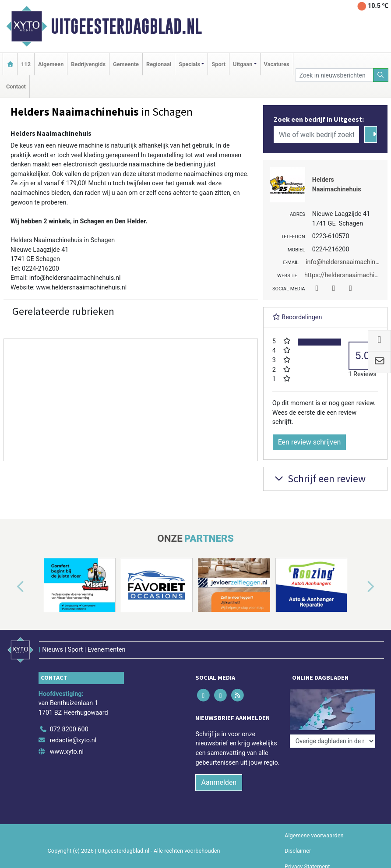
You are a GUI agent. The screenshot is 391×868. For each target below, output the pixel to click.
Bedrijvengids (88, 64)
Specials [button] (189, 64)
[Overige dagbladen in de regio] (333, 741)
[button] (11, 587)
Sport (218, 64)
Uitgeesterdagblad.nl (126, 26)
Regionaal (159, 64)
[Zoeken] (381, 75)
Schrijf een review (319, 478)
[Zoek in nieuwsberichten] (335, 75)
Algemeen (51, 64)
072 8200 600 (69, 729)
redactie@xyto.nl (73, 740)
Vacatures (277, 64)
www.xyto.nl (67, 752)
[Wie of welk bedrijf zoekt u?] (316, 134)
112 (26, 64)
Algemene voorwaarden (314, 835)
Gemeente (126, 64)
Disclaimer (298, 851)
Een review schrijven (310, 442)
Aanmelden (219, 782)
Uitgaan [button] (243, 64)
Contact (16, 86)
